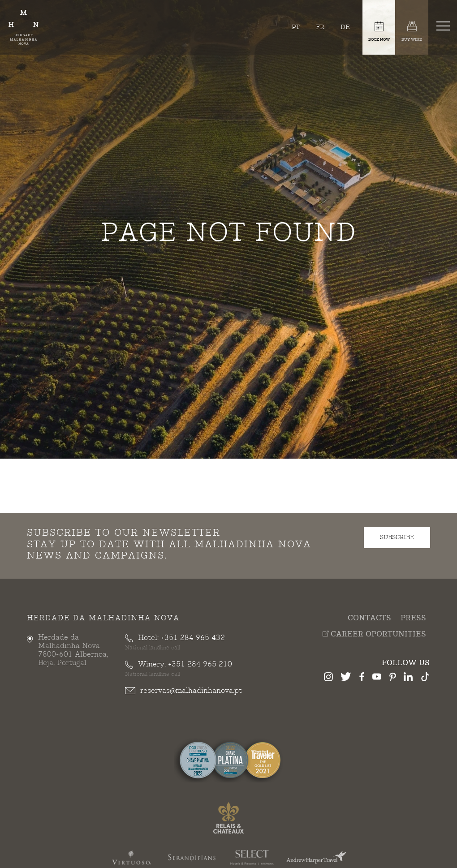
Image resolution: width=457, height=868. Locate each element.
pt (296, 27)
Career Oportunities (374, 634)
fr (320, 27)
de (345, 27)
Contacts (369, 618)
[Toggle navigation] (445, 26)
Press (413, 618)
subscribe (397, 537)
